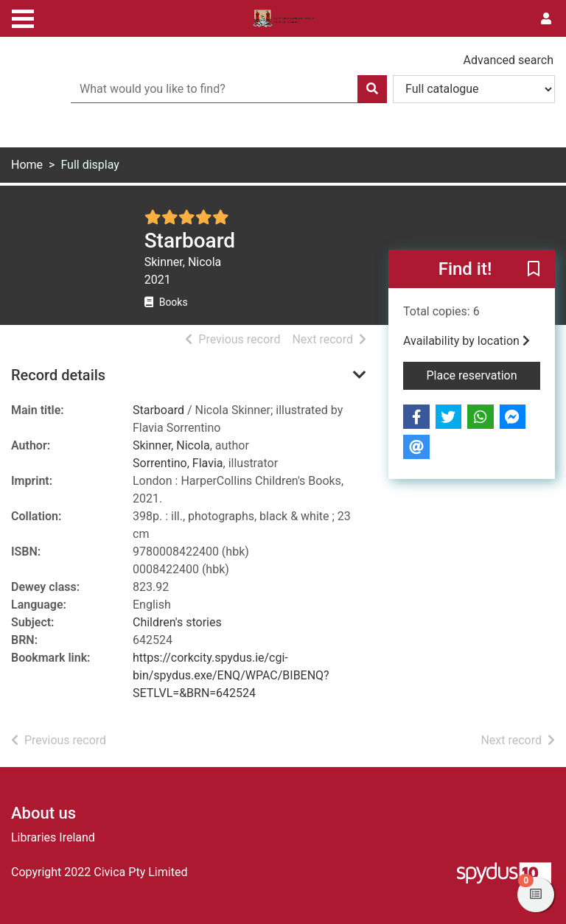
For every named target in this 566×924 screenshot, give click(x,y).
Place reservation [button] (484, 374)
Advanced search (509, 60)
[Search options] (474, 89)
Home (27, 165)
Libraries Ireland (53, 837)
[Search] (372, 89)
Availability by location (467, 341)
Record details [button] (58, 375)
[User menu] (546, 19)
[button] (534, 270)
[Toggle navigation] (23, 17)
